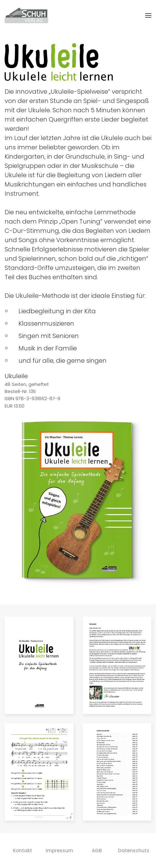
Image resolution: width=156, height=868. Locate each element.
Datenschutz (134, 851)
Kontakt (23, 851)
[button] (148, 15)
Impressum (59, 851)
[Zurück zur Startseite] (26, 15)
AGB (97, 851)
